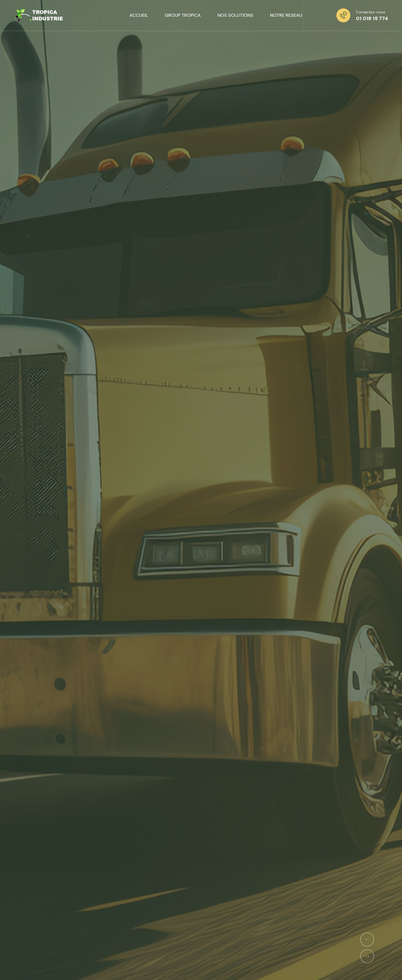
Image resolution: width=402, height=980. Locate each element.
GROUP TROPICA (183, 15)
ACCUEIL (139, 15)
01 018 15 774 (372, 18)
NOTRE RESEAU (286, 15)
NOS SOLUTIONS (235, 15)
